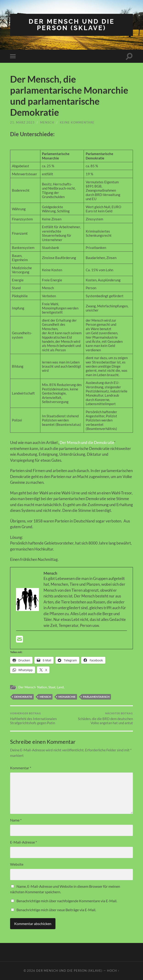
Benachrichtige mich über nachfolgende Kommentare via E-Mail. (67, 901)
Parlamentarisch (96, 697)
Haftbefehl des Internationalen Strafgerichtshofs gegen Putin (40, 718)
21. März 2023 (22, 122)
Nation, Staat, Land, (51, 687)
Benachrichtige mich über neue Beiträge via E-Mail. (56, 910)
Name (16, 820)
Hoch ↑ (113, 971)
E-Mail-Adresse (23, 842)
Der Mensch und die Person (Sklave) (72, 25)
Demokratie (23, 697)
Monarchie (67, 697)
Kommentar (21, 768)
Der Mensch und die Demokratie (87, 442)
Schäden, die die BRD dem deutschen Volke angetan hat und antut (103, 718)
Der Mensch (27, 687)
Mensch (47, 122)
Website (17, 864)
